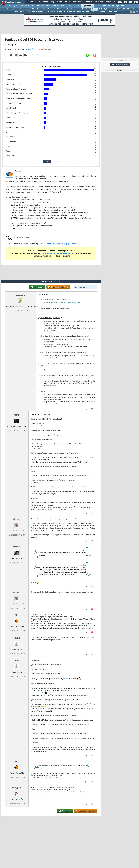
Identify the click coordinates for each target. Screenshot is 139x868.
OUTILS (102, 12)
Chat (67, 2)
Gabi (17, 660)
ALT (17, 615)
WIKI (116, 12)
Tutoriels (44, 2)
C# (63, 9)
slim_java (17, 788)
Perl (100, 9)
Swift (119, 9)
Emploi (89, 2)
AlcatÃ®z (31, 49)
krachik (17, 547)
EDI (78, 6)
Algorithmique (25, 9)
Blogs (59, 2)
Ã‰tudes (99, 2)
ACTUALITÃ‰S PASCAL (22, 12)
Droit (108, 2)
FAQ (52, 2)
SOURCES (81, 12)
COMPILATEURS (92, 12)
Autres (135, 9)
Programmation (87, 6)
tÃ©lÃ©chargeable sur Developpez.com (67, 303)
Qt (124, 9)
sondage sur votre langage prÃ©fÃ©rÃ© (62, 244)
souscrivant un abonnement (56, 254)
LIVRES (109, 12)
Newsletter (78, 2)
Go (72, 9)
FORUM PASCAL (38, 12)
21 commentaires (45, 50)
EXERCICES (71, 12)
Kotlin (77, 9)
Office (104, 6)
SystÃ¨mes (120, 6)
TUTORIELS (61, 12)
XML (129, 9)
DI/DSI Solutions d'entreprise (23, 6)
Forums (33, 2)
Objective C (86, 9)
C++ (58, 9)
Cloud (38, 6)
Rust (113, 9)
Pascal (94, 9)
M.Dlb (17, 415)
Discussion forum (120, 65)
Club (116, 2)
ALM (48, 6)
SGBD (97, 6)
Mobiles (111, 6)
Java (62, 6)
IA (43, 6)
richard (17, 519)
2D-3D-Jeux (36, 9)
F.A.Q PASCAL (50, 12)
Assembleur (47, 9)
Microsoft (55, 6)
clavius (17, 638)
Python (107, 9)
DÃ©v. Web (70, 6)
